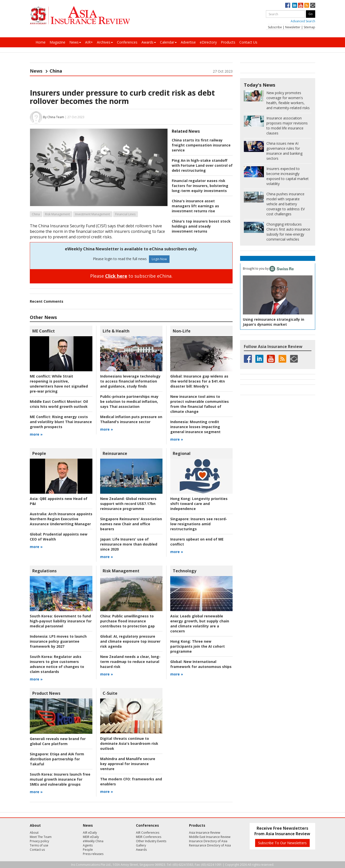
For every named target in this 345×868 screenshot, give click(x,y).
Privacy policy (39, 841)
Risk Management (57, 214)
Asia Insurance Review (205, 833)
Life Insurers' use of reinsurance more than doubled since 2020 (129, 544)
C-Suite (110, 693)
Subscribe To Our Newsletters (282, 843)
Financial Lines (125, 214)
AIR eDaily (90, 833)
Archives (105, 42)
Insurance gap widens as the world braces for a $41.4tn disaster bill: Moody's (199, 381)
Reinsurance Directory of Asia (210, 845)
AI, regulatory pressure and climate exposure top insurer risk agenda (130, 641)
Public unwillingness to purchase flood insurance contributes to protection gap (127, 621)
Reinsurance (115, 453)
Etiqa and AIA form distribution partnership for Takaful (57, 759)
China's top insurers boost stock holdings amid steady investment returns (201, 226)
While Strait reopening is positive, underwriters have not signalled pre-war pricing (59, 384)
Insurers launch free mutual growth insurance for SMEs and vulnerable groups (60, 779)
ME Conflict (44, 331)
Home (41, 42)
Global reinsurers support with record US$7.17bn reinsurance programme (128, 504)
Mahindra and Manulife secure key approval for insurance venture (128, 764)
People (39, 453)
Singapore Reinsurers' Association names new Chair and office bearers (131, 524)
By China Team (54, 117)
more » (36, 434)
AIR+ (89, 42)
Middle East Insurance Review (210, 837)
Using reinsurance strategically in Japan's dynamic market (274, 322)
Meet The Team (41, 837)
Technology (185, 571)
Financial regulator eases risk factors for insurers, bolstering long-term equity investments (200, 186)
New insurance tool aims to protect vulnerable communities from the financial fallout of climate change (200, 404)
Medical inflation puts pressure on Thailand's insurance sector (131, 419)
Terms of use (39, 845)
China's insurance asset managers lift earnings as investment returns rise (195, 206)
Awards (149, 42)
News (75, 42)
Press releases (93, 854)
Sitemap (309, 27)
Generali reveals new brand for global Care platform (58, 741)
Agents (88, 845)
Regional (182, 453)
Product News (46, 693)
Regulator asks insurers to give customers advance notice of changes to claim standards (57, 664)
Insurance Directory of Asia (208, 841)
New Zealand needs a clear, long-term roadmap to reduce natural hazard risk (130, 662)
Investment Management (93, 214)
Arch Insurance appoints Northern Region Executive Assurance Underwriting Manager (61, 519)
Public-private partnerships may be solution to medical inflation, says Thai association (129, 401)
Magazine (57, 42)
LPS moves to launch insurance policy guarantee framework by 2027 (58, 641)
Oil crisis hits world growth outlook (59, 404)
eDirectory (208, 42)
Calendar (168, 42)
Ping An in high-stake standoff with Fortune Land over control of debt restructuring (202, 165)
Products (228, 42)
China (36, 214)
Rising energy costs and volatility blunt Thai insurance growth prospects (61, 422)
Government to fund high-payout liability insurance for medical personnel (61, 621)
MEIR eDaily (91, 837)
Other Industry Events (151, 841)
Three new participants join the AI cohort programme (198, 646)
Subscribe (275, 27)
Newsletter (293, 27)
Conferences (127, 42)
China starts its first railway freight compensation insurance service (201, 145)
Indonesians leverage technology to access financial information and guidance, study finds (130, 381)
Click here (116, 276)
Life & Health (116, 331)
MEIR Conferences (149, 837)
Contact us (37, 850)
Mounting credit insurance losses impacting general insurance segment (195, 427)
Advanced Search (303, 21)
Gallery (141, 845)
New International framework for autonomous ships (201, 664)
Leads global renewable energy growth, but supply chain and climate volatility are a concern (200, 624)
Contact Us (248, 42)
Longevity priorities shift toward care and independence (199, 504)
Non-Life (182, 331)
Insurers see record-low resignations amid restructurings (199, 524)
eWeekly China (93, 841)
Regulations (44, 571)
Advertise (188, 42)
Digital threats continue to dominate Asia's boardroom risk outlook (129, 743)
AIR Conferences (148, 833)
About (34, 833)
